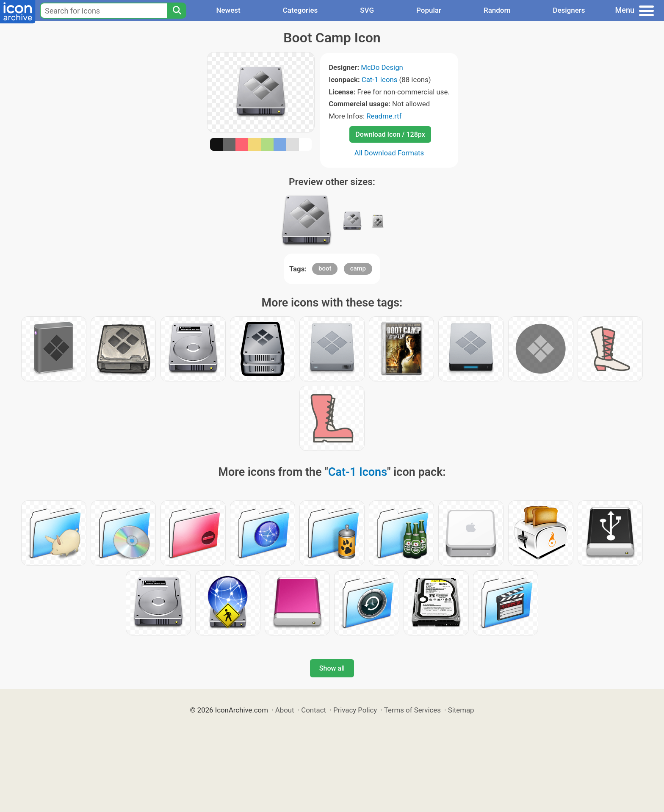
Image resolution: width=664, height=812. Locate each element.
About (285, 710)
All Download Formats (389, 153)
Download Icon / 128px (390, 134)
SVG (367, 10)
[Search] (177, 11)
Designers (569, 10)
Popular (429, 10)
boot (325, 268)
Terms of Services (412, 710)
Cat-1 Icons (380, 80)
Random (497, 10)
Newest (228, 10)
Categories (300, 10)
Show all (332, 668)
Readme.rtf (384, 116)
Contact (314, 710)
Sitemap (461, 710)
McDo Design (382, 67)
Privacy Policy (355, 710)
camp (358, 268)
